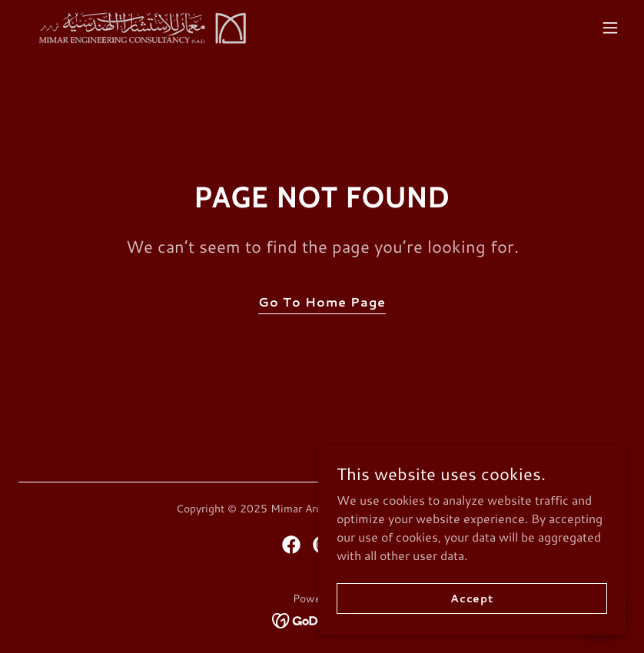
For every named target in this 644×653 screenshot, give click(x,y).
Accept (472, 619)
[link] (139, 27)
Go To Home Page (322, 302)
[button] (610, 28)
